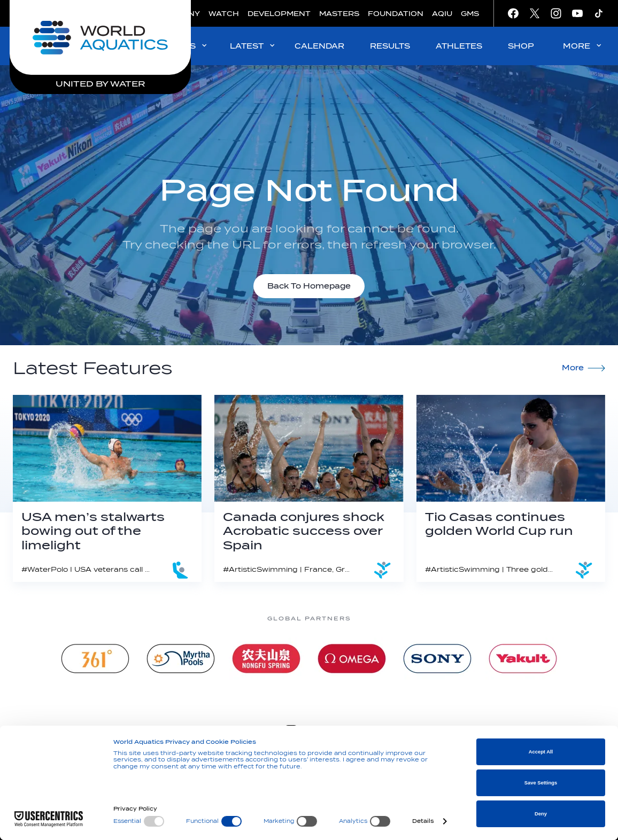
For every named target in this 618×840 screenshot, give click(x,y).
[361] (95, 659)
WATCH (224, 14)
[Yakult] (523, 659)
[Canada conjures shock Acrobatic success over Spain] (309, 488)
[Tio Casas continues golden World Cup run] (511, 488)
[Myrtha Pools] (181, 659)
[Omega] (352, 659)
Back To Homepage (309, 286)
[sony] (437, 659)
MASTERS (339, 14)
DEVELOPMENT (279, 14)
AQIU (442, 14)
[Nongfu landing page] (266, 659)
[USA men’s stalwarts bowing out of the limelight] (107, 488)
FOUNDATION (396, 14)
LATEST (253, 46)
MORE (583, 46)
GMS (470, 14)
